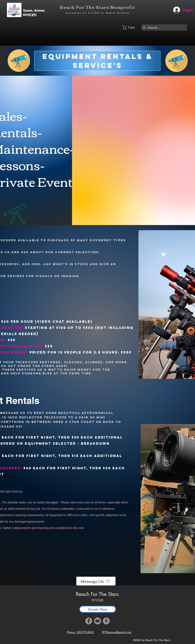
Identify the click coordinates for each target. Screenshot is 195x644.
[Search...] (163, 28)
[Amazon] (106, 621)
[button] (131, 27)
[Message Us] (96, 581)
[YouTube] (97, 621)
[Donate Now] (98, 609)
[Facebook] (89, 621)
